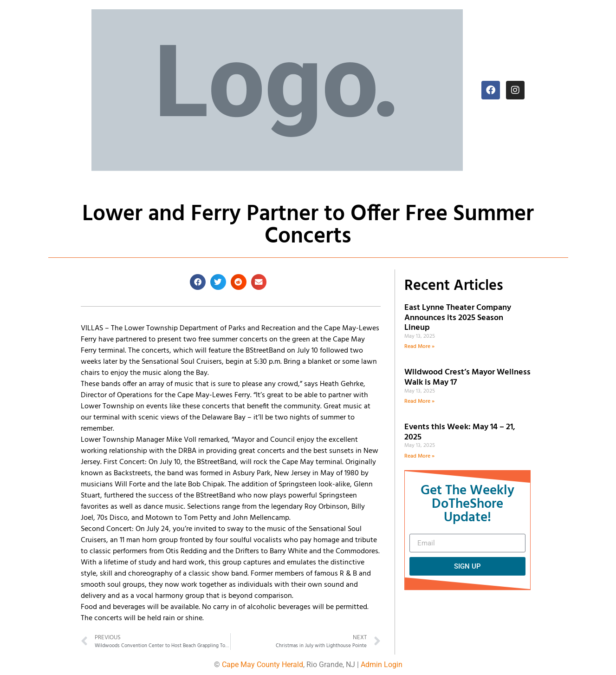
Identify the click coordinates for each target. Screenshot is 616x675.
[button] (198, 282)
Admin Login (382, 665)
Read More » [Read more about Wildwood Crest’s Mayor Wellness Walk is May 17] (419, 401)
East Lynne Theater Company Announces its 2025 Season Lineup (458, 318)
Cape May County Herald (263, 665)
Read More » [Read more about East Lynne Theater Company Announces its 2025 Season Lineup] (419, 347)
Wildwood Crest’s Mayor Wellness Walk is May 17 (467, 377)
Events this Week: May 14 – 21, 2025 (460, 432)
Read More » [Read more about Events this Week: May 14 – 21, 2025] (419, 456)
